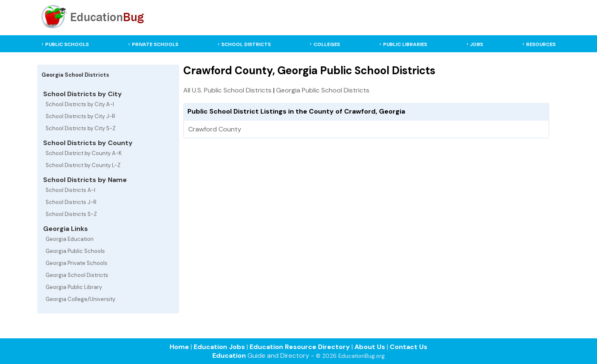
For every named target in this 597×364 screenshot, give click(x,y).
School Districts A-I (70, 190)
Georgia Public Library (74, 287)
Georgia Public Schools (75, 251)
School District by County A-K (84, 153)
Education (229, 356)
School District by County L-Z (83, 165)
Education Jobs (219, 347)
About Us (370, 347)
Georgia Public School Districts (323, 90)
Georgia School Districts (77, 275)
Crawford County (215, 129)
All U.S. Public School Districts (227, 90)
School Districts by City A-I (80, 104)
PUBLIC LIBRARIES (405, 44)
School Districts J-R (71, 202)
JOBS (477, 44)
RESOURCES (541, 44)
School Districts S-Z (71, 214)
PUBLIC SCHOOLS (67, 44)
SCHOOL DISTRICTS (246, 44)
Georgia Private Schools (76, 263)
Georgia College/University (80, 299)
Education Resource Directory (300, 347)
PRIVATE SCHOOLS (155, 44)
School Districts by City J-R (80, 116)
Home (179, 347)
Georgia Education (70, 239)
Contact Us (409, 347)
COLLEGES (327, 44)
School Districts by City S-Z (81, 128)
